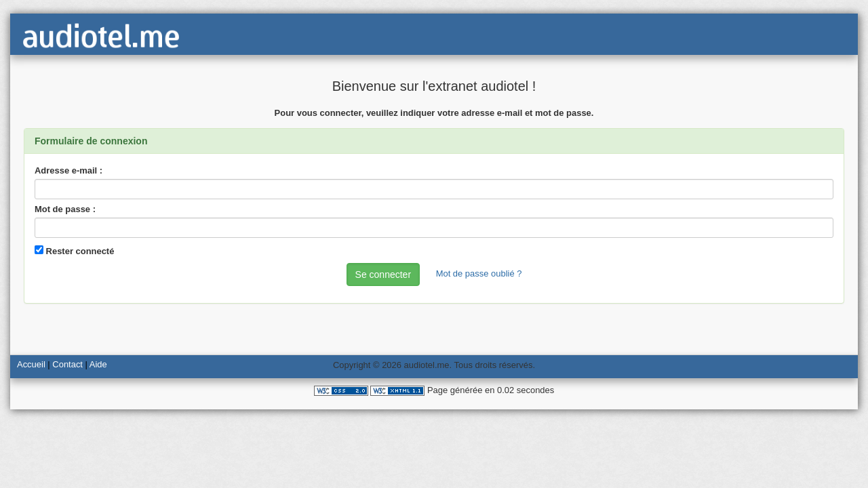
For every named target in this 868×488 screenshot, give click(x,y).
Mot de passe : (65, 209)
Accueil (31, 364)
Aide (98, 364)
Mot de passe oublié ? (479, 273)
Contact (67, 364)
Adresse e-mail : (68, 170)
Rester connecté (74, 251)
